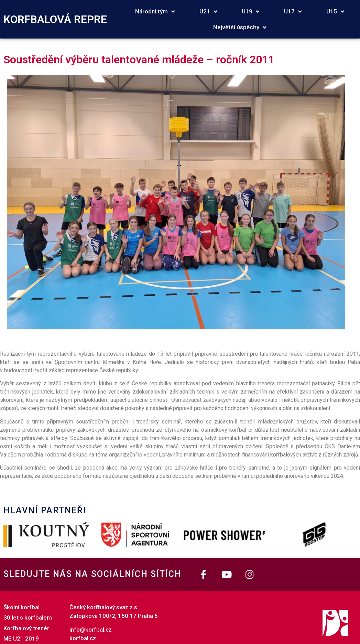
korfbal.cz (83, 638)
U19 (251, 12)
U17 (293, 12)
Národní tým (155, 12)
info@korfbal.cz (91, 630)
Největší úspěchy (240, 27)
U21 (208, 12)
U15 (335, 12)
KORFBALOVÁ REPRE (55, 19)
